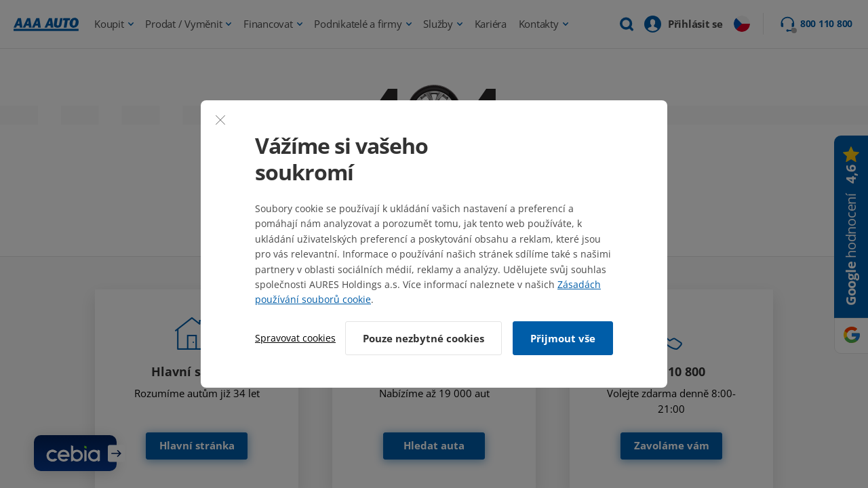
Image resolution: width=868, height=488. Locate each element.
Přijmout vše (563, 338)
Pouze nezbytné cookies (423, 338)
